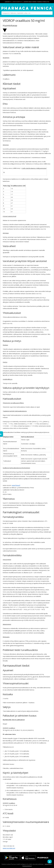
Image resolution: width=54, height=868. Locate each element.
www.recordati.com (9, 848)
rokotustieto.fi (17, 2)
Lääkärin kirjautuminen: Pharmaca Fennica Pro (36, 2)
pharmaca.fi (48, 864)
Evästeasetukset (27, 866)
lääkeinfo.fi (8, 2)
